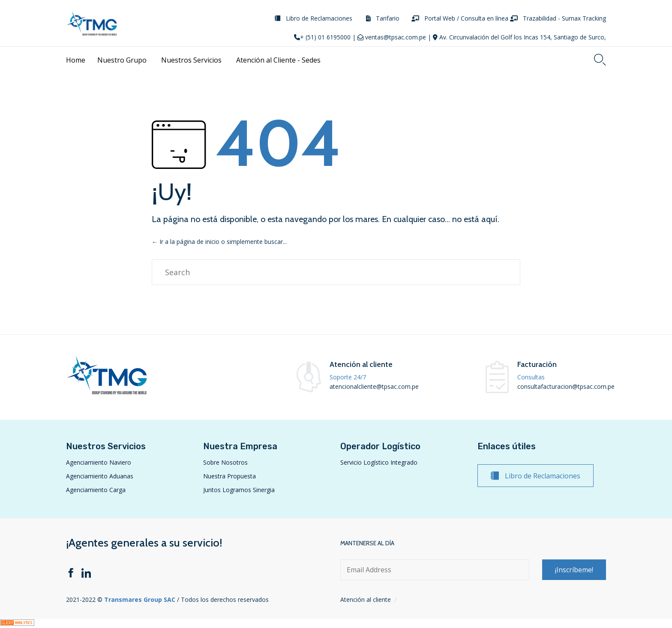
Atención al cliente (366, 599)
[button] (535, 476)
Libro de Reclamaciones (319, 18)
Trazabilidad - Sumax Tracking (564, 18)
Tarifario (388, 18)
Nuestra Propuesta (229, 476)
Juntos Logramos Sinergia (239, 490)
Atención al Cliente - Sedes (280, 60)
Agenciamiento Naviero (99, 462)
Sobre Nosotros (225, 462)
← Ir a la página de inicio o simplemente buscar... (219, 242)
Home (76, 60)
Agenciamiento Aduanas (100, 476)
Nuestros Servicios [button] (193, 60)
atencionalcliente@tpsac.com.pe (374, 386)
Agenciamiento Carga (96, 490)
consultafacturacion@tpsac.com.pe (566, 386)
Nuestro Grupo (123, 60)
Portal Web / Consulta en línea (466, 18)
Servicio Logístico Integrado (379, 462)
